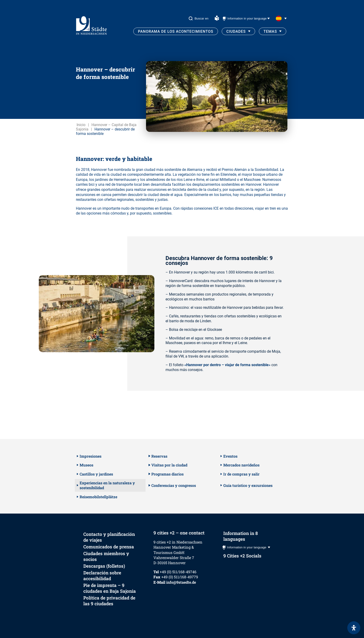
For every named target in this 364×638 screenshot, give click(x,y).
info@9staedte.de (181, 582)
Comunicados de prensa (109, 547)
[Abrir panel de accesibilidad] (354, 628)
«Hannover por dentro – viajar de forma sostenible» (227, 365)
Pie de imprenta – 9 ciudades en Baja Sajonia (110, 588)
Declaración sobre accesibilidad (102, 576)
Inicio (81, 125)
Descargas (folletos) (104, 566)
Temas (270, 31)
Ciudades (236, 31)
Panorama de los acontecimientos (175, 31)
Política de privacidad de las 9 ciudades (109, 601)
